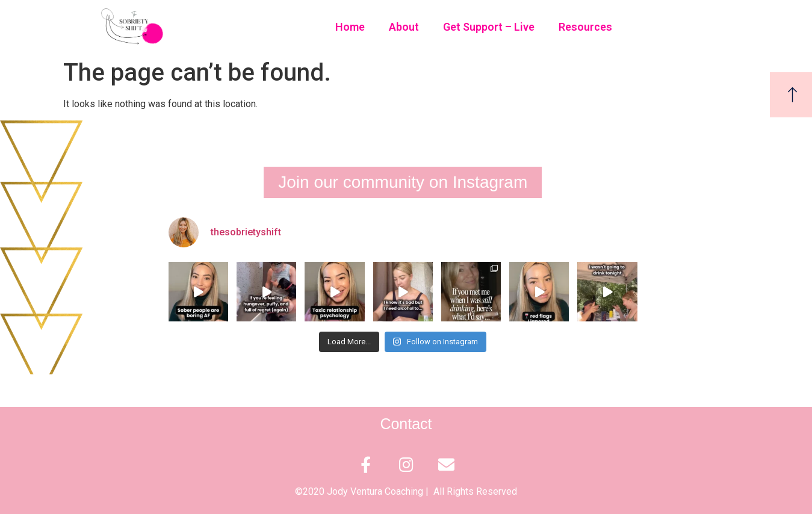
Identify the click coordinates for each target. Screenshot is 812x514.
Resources (585, 27)
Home (350, 27)
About (404, 27)
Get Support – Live (489, 27)
